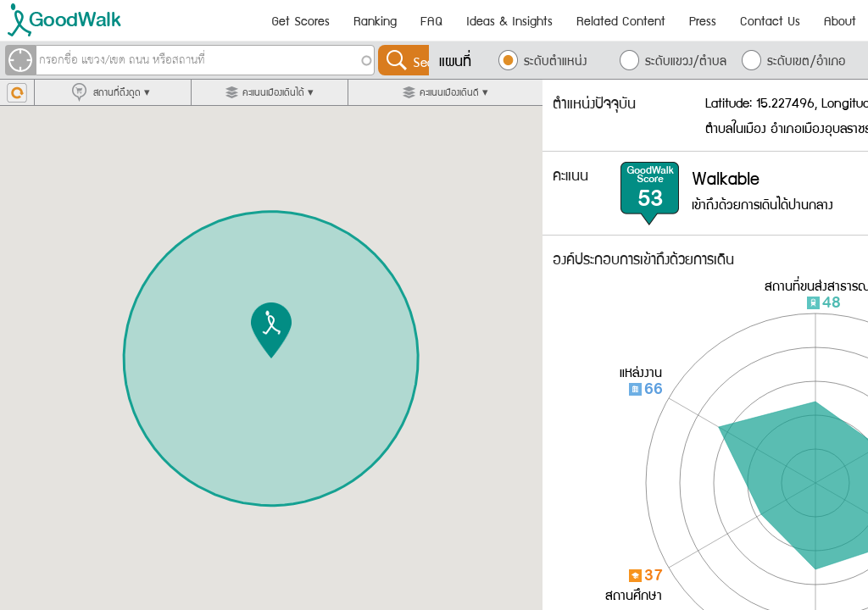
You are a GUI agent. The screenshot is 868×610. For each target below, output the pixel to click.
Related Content (621, 20)
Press (703, 20)
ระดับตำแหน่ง (555, 60)
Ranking (375, 20)
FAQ (431, 20)
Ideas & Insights (509, 20)
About (840, 20)
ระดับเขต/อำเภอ (806, 60)
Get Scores (300, 20)
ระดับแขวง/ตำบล (686, 60)
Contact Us (770, 20)
